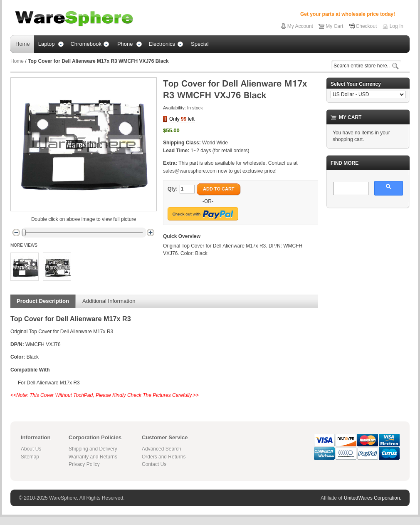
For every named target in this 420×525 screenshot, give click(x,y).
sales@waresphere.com (190, 171)
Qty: (173, 189)
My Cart (334, 26)
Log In (397, 26)
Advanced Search (162, 449)
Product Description (43, 301)
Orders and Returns (164, 457)
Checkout (367, 26)
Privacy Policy (84, 464)
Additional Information (109, 301)
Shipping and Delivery (93, 449)
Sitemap (30, 457)
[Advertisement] (368, 256)
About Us (31, 449)
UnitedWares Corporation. (373, 498)
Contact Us (154, 464)
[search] (350, 189)
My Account (300, 26)
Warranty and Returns (93, 457)
